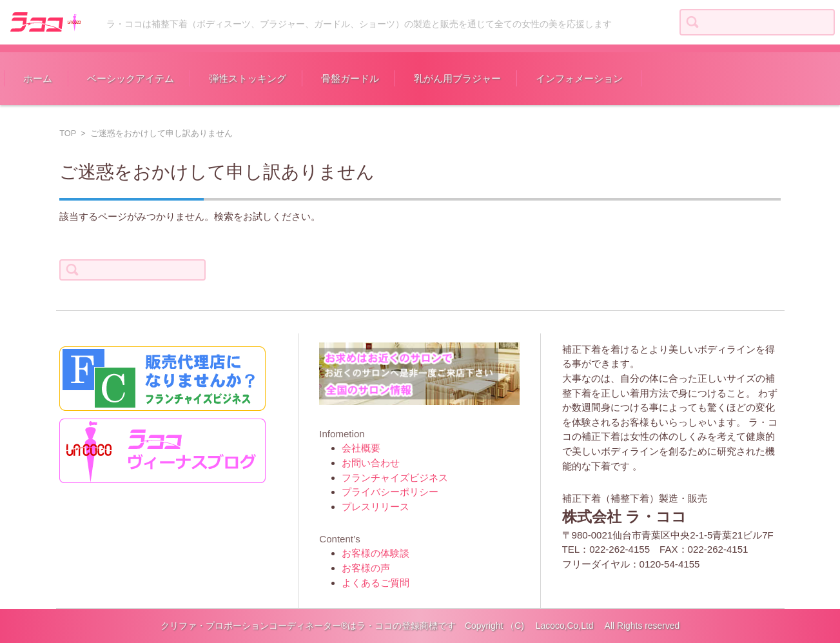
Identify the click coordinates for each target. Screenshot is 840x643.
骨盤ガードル (350, 78)
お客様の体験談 (376, 553)
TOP (68, 133)
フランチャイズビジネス (395, 478)
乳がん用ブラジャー (457, 78)
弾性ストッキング (248, 78)
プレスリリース (376, 507)
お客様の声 (366, 568)
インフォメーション (579, 78)
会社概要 (361, 448)
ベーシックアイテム (131, 78)
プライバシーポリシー (390, 492)
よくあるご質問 (376, 583)
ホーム (38, 78)
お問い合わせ (371, 463)
